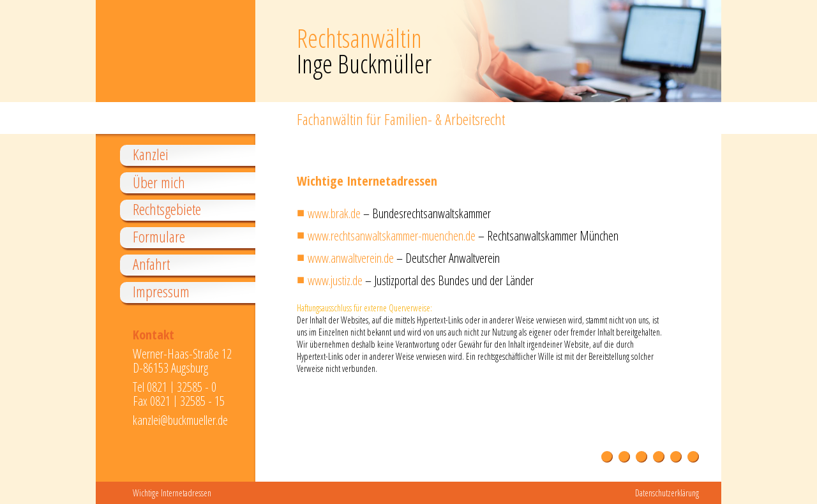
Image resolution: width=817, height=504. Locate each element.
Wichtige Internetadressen (172, 493)
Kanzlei (151, 155)
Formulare (159, 237)
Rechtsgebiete (167, 210)
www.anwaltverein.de (351, 258)
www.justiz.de (335, 280)
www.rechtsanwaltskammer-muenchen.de (392, 236)
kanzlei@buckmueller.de (180, 420)
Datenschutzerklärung (667, 493)
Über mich (159, 182)
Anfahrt (151, 264)
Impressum (161, 292)
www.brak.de (334, 213)
